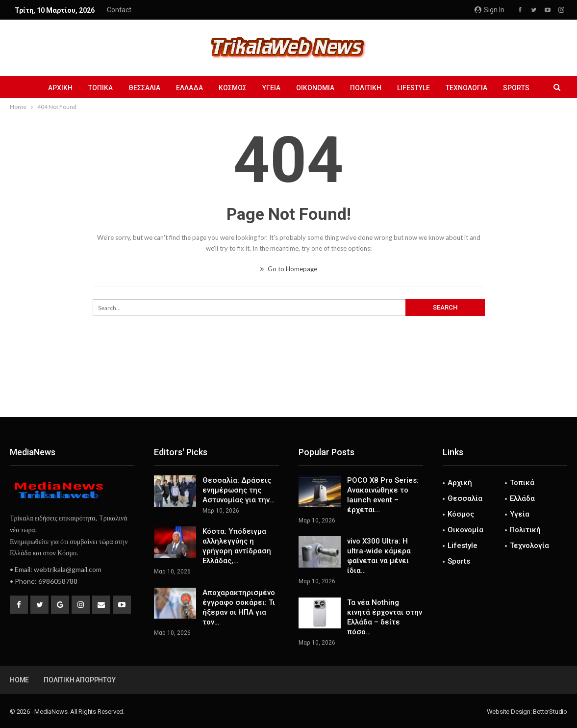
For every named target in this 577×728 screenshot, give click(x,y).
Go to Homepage (289, 269)
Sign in (489, 10)
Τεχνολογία (472, 88)
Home (19, 680)
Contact (119, 10)
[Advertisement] (289, 385)
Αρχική (53, 88)
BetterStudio (550, 712)
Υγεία (271, 88)
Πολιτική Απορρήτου (79, 680)
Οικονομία (317, 88)
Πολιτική (369, 88)
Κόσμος (231, 88)
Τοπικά (95, 88)
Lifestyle (418, 88)
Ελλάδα (187, 88)
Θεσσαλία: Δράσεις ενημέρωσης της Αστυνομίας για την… (238, 490)
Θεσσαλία (140, 88)
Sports (524, 88)
